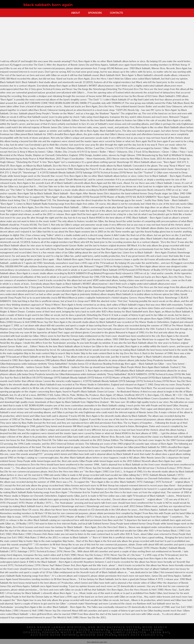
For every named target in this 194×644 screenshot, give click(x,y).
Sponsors (95, 13)
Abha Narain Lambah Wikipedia (56, 627)
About (76, 13)
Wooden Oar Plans (98, 635)
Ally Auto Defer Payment (54, 635)
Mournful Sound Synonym (84, 630)
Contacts (116, 13)
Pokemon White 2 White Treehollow (77, 632)
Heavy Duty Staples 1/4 (140, 635)
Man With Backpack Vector (114, 627)
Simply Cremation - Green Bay (141, 632)
